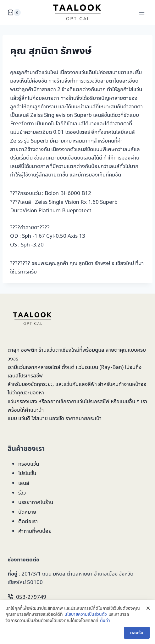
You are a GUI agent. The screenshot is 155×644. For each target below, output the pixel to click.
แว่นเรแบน (87, 367)
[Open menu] (142, 12)
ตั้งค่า (105, 620)
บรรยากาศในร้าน (36, 502)
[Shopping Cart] (14, 13)
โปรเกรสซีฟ (31, 375)
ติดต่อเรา (28, 521)
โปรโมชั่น (27, 473)
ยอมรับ (137, 633)
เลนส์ (24, 483)
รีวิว (22, 492)
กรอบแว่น (29, 464)
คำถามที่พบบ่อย (35, 531)
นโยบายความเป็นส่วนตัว (86, 614)
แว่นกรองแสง (22, 401)
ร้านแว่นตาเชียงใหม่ (59, 350)
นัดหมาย (27, 512)
